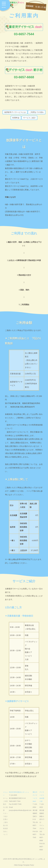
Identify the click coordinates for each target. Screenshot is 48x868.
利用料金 (16, 118)
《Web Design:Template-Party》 (24, 865)
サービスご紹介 (29, 118)
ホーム (5, 798)
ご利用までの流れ (37, 112)
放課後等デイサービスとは (15, 112)
